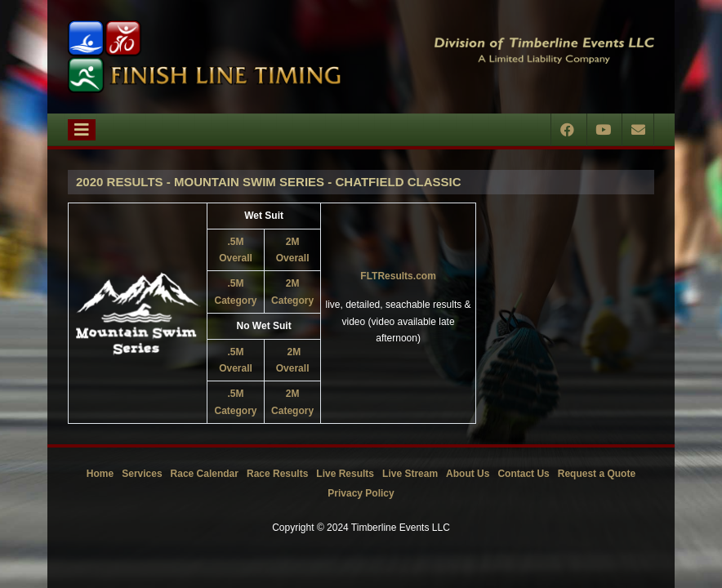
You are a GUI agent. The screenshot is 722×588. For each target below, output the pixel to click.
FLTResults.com (398, 276)
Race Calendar (205, 474)
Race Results (277, 474)
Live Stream (410, 474)
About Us (468, 474)
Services (142, 474)
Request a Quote (597, 474)
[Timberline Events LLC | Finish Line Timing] (204, 57)
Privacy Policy (361, 493)
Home (100, 474)
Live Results (345, 474)
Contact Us (523, 474)
